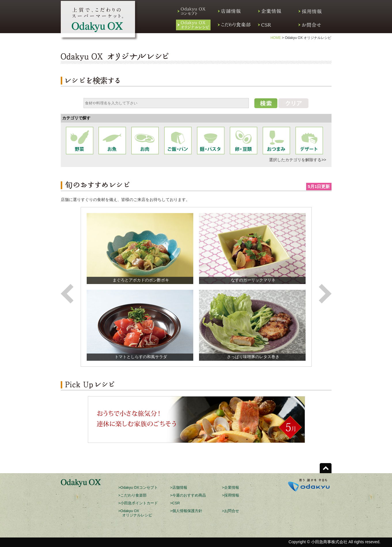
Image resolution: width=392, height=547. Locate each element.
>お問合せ (231, 511)
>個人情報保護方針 (186, 511)
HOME (276, 38)
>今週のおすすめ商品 (188, 495)
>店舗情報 (179, 488)
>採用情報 (231, 495)
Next (325, 294)
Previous (67, 294)
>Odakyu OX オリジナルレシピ (135, 513)
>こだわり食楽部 (132, 495)
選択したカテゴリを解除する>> (298, 160)
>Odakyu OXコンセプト (138, 488)
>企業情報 (231, 488)
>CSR (175, 503)
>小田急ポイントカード (138, 503)
